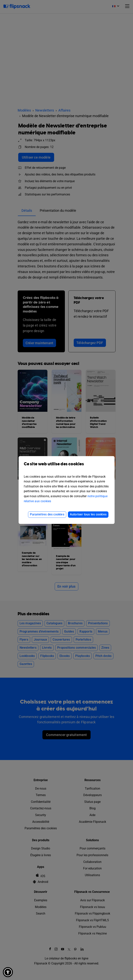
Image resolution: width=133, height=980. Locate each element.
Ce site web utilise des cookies (67, 467)
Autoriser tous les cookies (88, 514)
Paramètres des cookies (47, 514)
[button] (8, 972)
